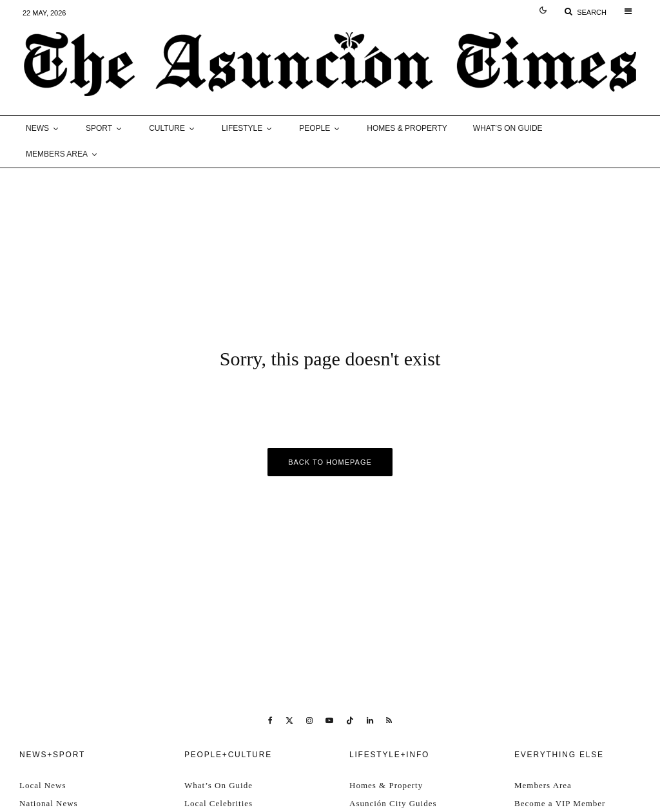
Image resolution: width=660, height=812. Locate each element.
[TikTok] (350, 720)
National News (49, 803)
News (37, 128)
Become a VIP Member (560, 803)
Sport (99, 128)
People (315, 128)
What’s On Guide (508, 128)
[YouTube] (329, 720)
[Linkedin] (370, 720)
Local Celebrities (218, 803)
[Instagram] (309, 720)
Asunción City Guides (393, 803)
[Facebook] (270, 720)
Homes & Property (407, 128)
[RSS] (389, 720)
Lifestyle (242, 128)
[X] (289, 720)
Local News (43, 785)
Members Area (57, 154)
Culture (167, 128)
